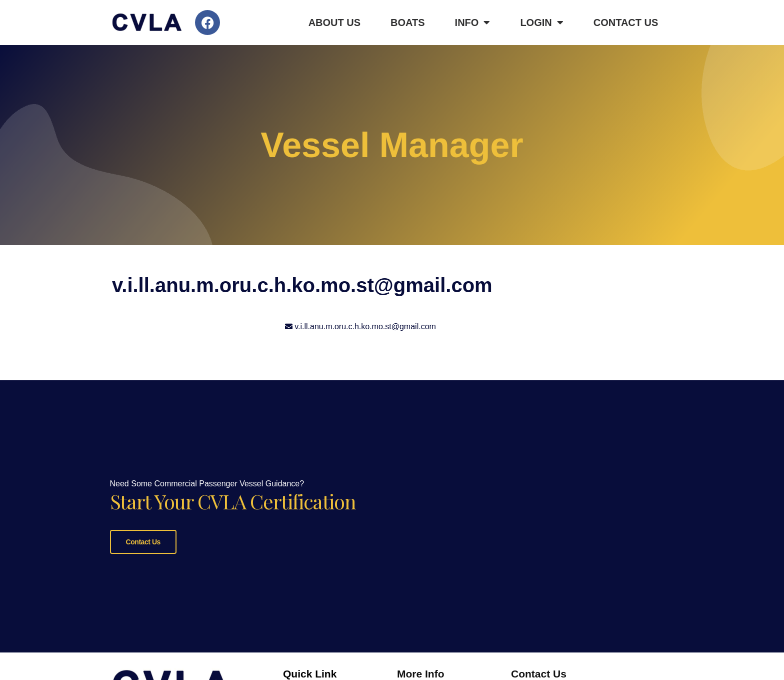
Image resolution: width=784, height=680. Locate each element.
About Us (334, 23)
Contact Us (626, 23)
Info (473, 23)
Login (541, 23)
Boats (408, 23)
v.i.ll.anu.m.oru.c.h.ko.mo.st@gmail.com (365, 326)
